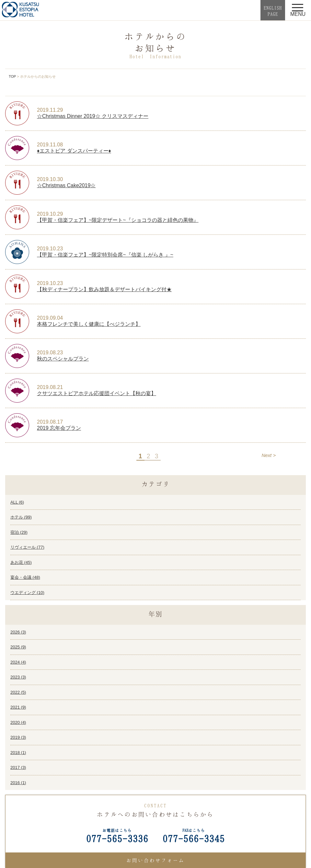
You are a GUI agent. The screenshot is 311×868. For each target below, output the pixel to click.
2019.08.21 (50, 387)
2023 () (18, 677)
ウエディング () (27, 593)
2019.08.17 (50, 422)
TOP (12, 76)
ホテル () (21, 517)
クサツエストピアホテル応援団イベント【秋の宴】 (97, 393)
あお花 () (21, 562)
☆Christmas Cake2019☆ (66, 185)
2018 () (18, 753)
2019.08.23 (50, 353)
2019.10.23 (50, 249)
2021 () (18, 707)
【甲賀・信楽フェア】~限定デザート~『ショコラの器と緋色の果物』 (118, 220)
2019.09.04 (50, 318)
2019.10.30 (50, 179)
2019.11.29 (50, 110)
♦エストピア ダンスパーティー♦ (74, 151)
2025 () (18, 647)
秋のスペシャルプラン (63, 359)
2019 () (18, 737)
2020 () (18, 722)
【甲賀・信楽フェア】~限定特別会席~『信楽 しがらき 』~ (105, 255)
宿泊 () (19, 532)
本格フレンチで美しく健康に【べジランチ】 (89, 324)
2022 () (18, 692)
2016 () (18, 783)
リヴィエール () (27, 547)
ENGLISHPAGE (273, 11)
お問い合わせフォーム (155, 860)
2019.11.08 (50, 145)
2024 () (18, 662)
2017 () (18, 767)
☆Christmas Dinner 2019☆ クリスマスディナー (93, 116)
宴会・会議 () (25, 577)
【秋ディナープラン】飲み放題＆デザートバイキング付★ (104, 289)
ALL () (17, 502)
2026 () (18, 632)
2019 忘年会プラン (59, 428)
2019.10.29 (50, 214)
